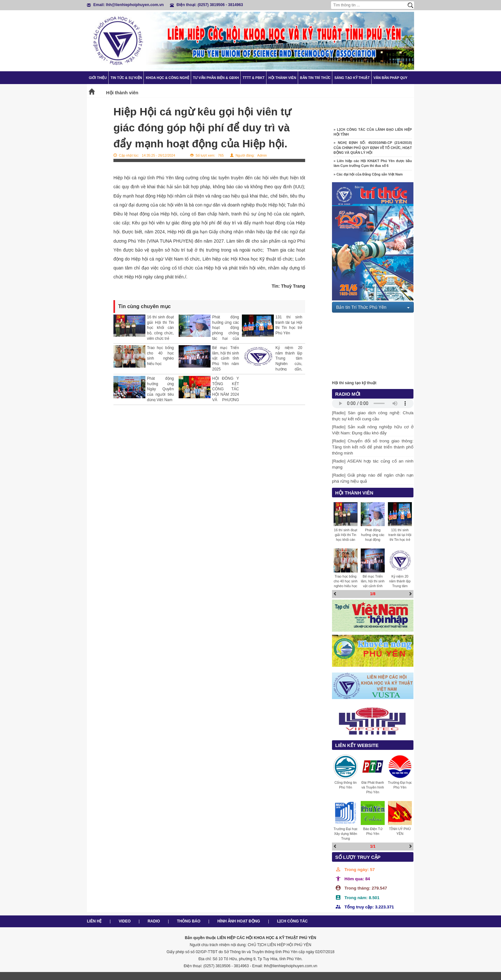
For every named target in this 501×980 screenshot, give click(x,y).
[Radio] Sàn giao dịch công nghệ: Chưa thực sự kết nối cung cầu (373, 416)
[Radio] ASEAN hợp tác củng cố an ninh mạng (373, 464)
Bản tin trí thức (315, 78)
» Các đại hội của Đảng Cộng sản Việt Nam (368, 176)
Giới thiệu (98, 78)
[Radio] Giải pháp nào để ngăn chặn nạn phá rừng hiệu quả (373, 478)
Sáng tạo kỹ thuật (352, 78)
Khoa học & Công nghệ (167, 78)
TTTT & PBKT (254, 78)
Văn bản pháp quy (390, 78)
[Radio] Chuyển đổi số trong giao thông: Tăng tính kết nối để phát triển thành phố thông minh (373, 447)
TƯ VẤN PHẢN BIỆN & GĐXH (216, 78)
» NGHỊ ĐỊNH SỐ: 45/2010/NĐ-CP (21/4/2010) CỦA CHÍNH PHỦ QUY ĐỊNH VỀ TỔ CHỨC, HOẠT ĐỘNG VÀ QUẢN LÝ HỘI (373, 150)
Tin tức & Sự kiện (126, 78)
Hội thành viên (282, 78)
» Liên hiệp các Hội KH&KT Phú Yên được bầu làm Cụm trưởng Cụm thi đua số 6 (373, 165)
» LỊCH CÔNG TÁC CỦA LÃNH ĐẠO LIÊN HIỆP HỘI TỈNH (373, 134)
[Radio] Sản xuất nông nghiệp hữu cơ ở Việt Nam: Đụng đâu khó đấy (373, 430)
